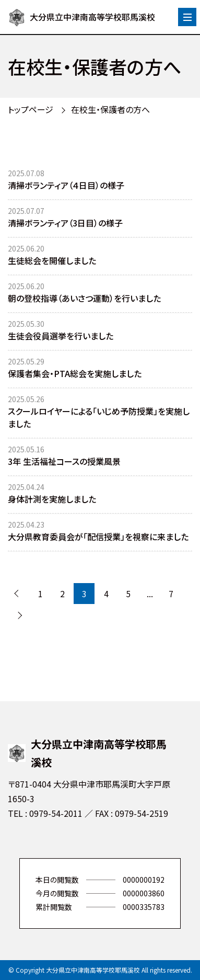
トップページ (31, 109)
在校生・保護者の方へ (110, 109)
